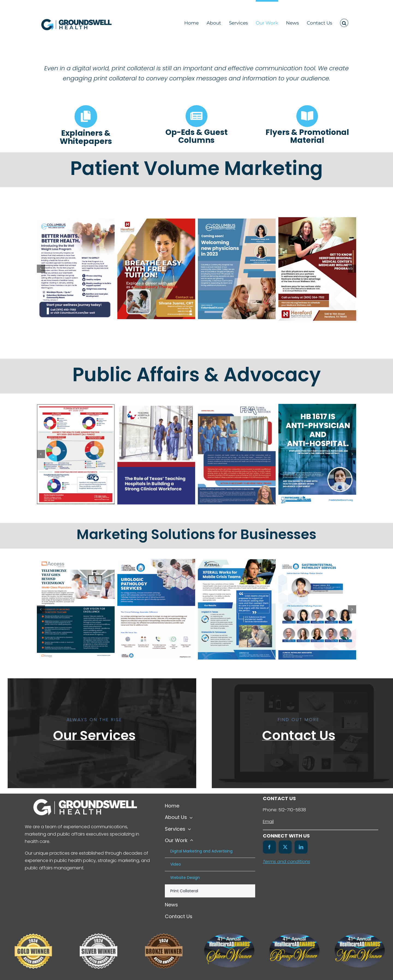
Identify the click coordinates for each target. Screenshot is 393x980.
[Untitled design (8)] (164, 929)
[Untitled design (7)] (33, 929)
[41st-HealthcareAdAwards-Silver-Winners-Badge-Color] (229, 935)
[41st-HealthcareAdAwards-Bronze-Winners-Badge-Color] (294, 935)
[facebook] (269, 847)
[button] (344, 22)
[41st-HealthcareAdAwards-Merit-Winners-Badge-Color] (360, 935)
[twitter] (285, 847)
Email (268, 822)
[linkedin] (301, 847)
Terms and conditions (286, 862)
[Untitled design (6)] (99, 929)
